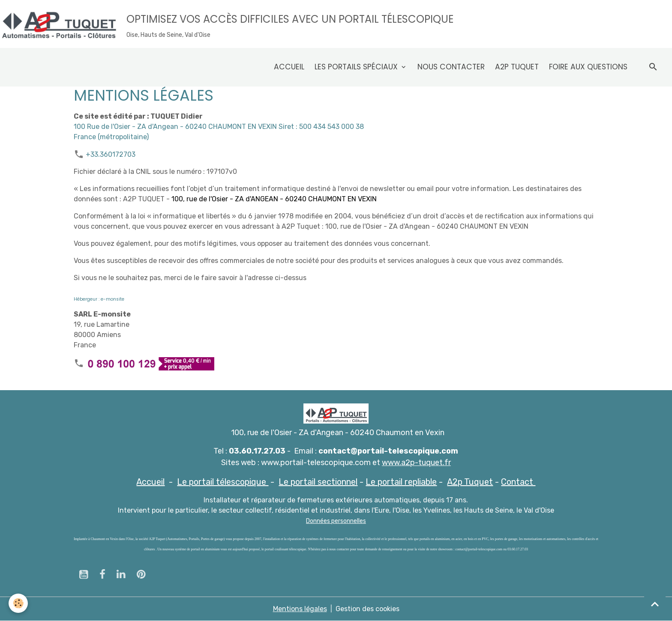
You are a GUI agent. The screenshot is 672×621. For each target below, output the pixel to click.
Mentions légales (300, 609)
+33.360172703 (111, 154)
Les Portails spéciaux (357, 67)
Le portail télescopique (223, 482)
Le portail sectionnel (318, 482)
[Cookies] (18, 603)
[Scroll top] (655, 604)
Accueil (289, 67)
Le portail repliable (401, 482)
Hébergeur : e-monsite (99, 299)
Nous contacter (451, 67)
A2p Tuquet (517, 67)
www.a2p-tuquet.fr (416, 463)
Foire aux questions (588, 67)
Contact (518, 482)
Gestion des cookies (367, 609)
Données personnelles (336, 521)
